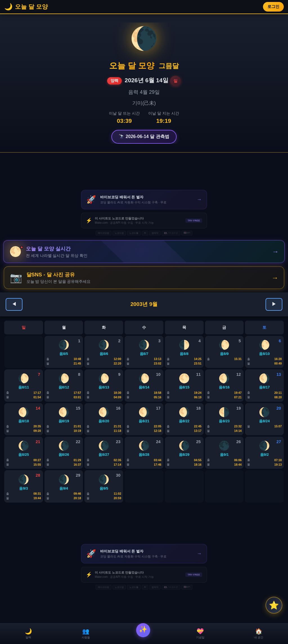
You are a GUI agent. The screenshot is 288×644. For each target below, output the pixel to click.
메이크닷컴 (103, 233)
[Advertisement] (144, 171)
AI (145, 233)
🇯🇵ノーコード (171, 233)
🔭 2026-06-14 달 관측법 (144, 136)
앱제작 (155, 233)
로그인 (273, 7)
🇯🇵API (187, 233)
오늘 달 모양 (132, 66)
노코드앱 (119, 233)
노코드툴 (134, 233)
